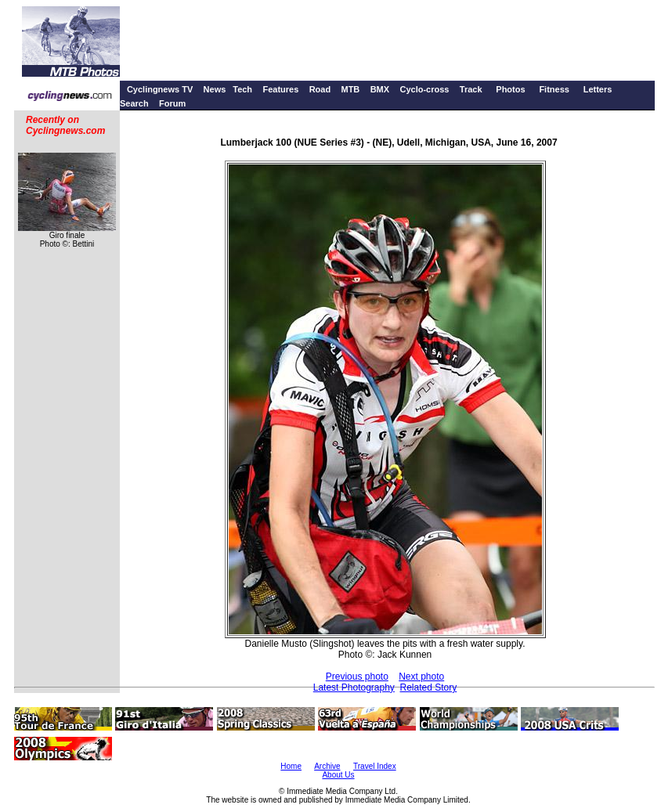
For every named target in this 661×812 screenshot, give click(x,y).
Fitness (554, 89)
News (215, 89)
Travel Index (375, 766)
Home (291, 766)
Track (471, 89)
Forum (172, 103)
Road (320, 89)
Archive (327, 766)
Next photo (421, 677)
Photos (510, 89)
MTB (350, 89)
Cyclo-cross (424, 89)
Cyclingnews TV (160, 89)
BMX (380, 89)
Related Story (429, 687)
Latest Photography (354, 687)
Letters (598, 89)
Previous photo (357, 677)
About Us (338, 775)
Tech (242, 89)
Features (280, 89)
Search (134, 103)
